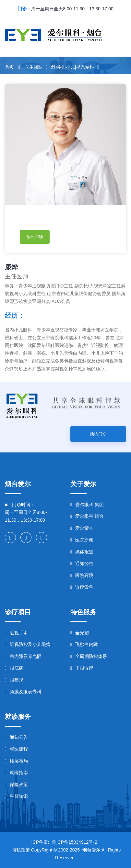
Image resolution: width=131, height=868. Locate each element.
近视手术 (16, 633)
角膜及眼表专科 (23, 692)
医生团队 (34, 67)
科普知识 (16, 796)
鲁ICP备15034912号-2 (75, 842)
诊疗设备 (82, 587)
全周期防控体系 (89, 656)
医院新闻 (82, 540)
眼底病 (14, 668)
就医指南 (16, 773)
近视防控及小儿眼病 (28, 644)
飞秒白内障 (84, 644)
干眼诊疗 (82, 668)
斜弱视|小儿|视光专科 (72, 67)
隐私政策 (21, 850)
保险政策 (16, 785)
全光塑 (80, 633)
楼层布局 (16, 761)
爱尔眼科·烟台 (87, 516)
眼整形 (14, 680)
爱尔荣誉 (82, 528)
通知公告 (82, 563)
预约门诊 (35, 237)
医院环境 (82, 575)
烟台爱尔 (91, 850)
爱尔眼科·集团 (87, 505)
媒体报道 (82, 552)
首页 (9, 67)
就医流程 (16, 749)
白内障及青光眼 (23, 656)
